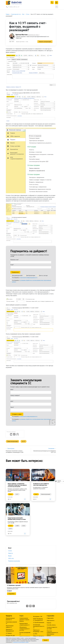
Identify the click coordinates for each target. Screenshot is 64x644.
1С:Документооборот (25, 608)
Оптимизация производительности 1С (39, 579)
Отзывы (8, 613)
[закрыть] (63, 481)
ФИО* (12, 343)
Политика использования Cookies (51, 597)
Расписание (9, 602)
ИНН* (12, 355)
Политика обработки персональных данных (52, 592)
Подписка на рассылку (14, 514)
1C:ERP (17, 479)
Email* (12, 225)
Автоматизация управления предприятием (24, 604)
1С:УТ (24, 394)
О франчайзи (50, 571)
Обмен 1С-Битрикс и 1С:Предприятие (38, 590)
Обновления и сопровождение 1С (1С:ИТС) (25, 582)
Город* (12, 361)
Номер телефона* (15, 349)
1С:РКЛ (35, 587)
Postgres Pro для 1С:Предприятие (10, 589)
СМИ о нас (11, 511)
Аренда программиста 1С (24, 600)
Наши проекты (51, 573)
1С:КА (24, 479)
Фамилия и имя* (15, 220)
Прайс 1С (8, 594)
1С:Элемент (9, 586)
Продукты (9, 569)
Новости (10, 506)
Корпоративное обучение (10, 607)
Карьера (49, 576)
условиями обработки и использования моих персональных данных (32, 242)
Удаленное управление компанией (36, 600)
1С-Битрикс (9, 592)
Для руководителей (17, 236)
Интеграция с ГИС (38, 569)
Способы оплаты (51, 578)
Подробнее (12, 547)
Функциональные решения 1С (10, 572)
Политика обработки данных (59, 481)
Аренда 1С (22, 597)
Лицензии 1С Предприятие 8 (10, 583)
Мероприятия (9, 604)
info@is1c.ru (11, 631)
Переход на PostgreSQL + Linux (38, 584)
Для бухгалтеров (31, 236)
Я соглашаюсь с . (25, 238)
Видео (10, 509)
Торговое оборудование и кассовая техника (24, 612)
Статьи (10, 504)
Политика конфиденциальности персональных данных (52, 586)
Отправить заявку (17, 368)
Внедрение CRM (37, 596)
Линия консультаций (13, 394)
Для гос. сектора (43, 236)
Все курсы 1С (9, 600)
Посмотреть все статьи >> (34, 35)
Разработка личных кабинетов (25, 594)
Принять (46, 640)
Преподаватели (10, 611)
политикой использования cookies (21, 642)
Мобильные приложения (36, 593)
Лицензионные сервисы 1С (10, 579)
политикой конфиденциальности (29, 238)
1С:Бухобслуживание (39, 575)
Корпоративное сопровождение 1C (25, 577)
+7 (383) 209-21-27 (14, 7)
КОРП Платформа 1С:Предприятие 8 (38, 572)
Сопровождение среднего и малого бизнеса (24, 573)
